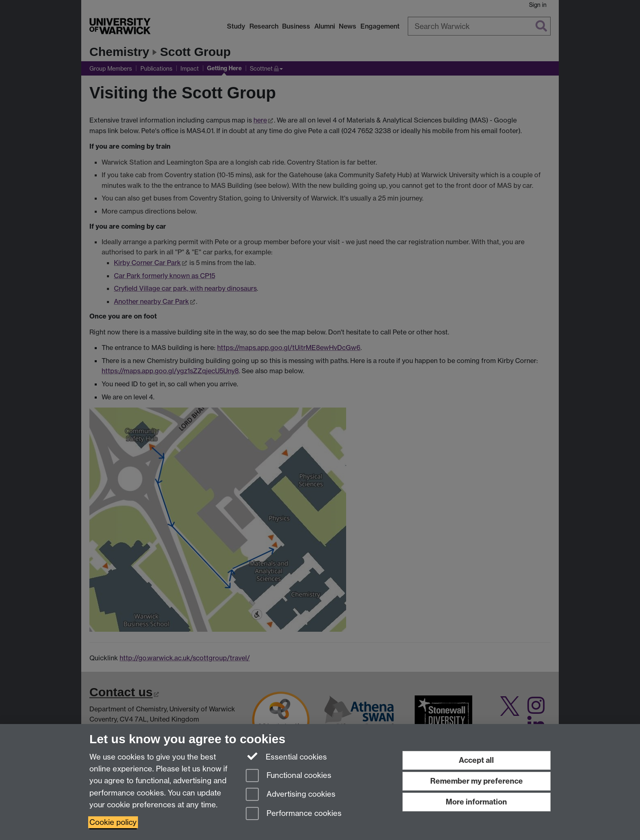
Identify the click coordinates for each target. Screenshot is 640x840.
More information (476, 802)
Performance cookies (294, 814)
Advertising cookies (291, 795)
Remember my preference (477, 781)
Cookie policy (113, 822)
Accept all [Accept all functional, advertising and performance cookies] (476, 760)
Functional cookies (289, 776)
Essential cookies (286, 756)
